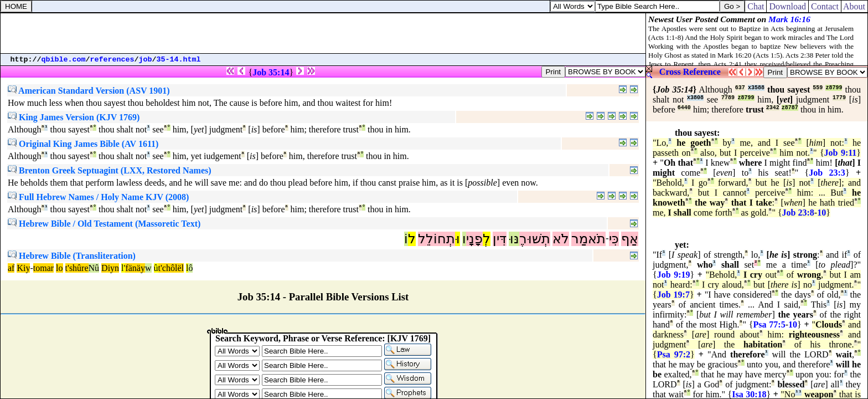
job (146, 60)
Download (787, 6)
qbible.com (64, 60)
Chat (756, 6)
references (112, 60)
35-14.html (179, 60)
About (854, 6)
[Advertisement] (323, 33)
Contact (825, 6)
